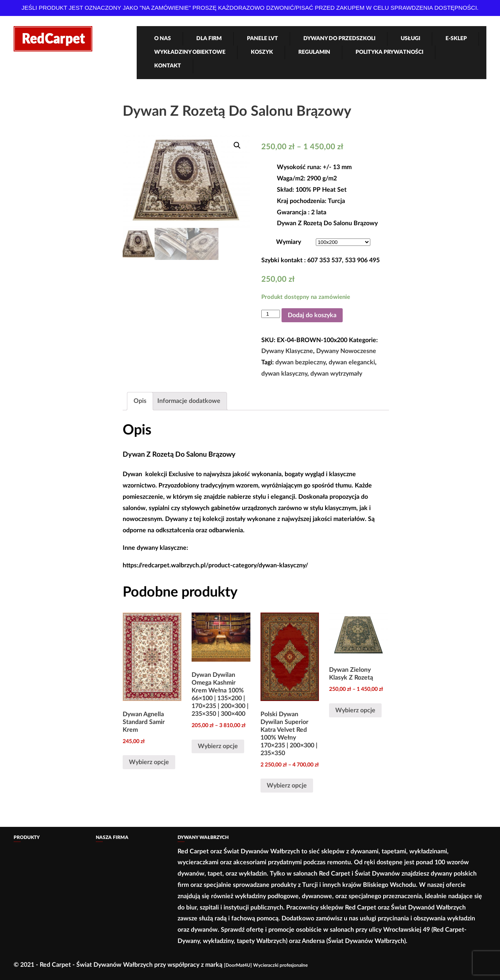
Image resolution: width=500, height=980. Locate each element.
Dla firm (209, 39)
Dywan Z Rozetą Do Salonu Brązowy (237, 111)
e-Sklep (456, 39)
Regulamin (314, 52)
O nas (163, 39)
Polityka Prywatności (389, 52)
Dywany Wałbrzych (203, 837)
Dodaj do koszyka (312, 315)
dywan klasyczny (284, 374)
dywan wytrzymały (336, 374)
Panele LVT (262, 39)
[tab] (140, 401)
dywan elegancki (352, 362)
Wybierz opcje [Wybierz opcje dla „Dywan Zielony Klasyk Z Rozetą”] (355, 710)
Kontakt (168, 66)
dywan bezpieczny (300, 362)
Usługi (410, 39)
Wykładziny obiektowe (190, 52)
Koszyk (262, 52)
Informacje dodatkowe (189, 401)
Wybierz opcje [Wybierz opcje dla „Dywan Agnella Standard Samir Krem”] (149, 762)
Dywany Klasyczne (287, 351)
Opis (140, 401)
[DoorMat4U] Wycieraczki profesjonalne (266, 965)
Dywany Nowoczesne (346, 351)
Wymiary (289, 242)
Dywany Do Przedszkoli (339, 39)
